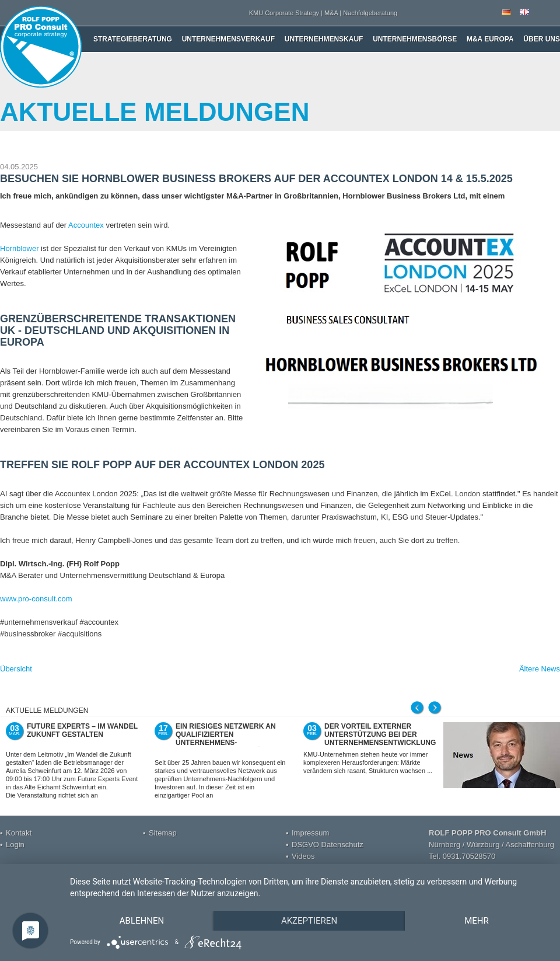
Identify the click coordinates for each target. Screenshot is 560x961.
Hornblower (19, 248)
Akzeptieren (309, 921)
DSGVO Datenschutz (328, 845)
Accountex (86, 225)
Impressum (310, 833)
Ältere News (540, 669)
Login (15, 845)
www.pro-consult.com (36, 599)
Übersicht (16, 669)
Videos (303, 856)
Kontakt (19, 833)
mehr (477, 921)
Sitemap (163, 833)
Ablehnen (142, 921)
